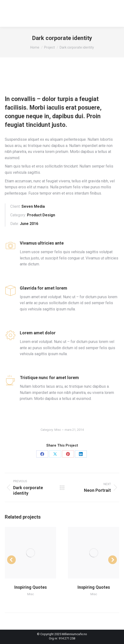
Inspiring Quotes (31, 587)
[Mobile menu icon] (114, 14)
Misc (58, 430)
